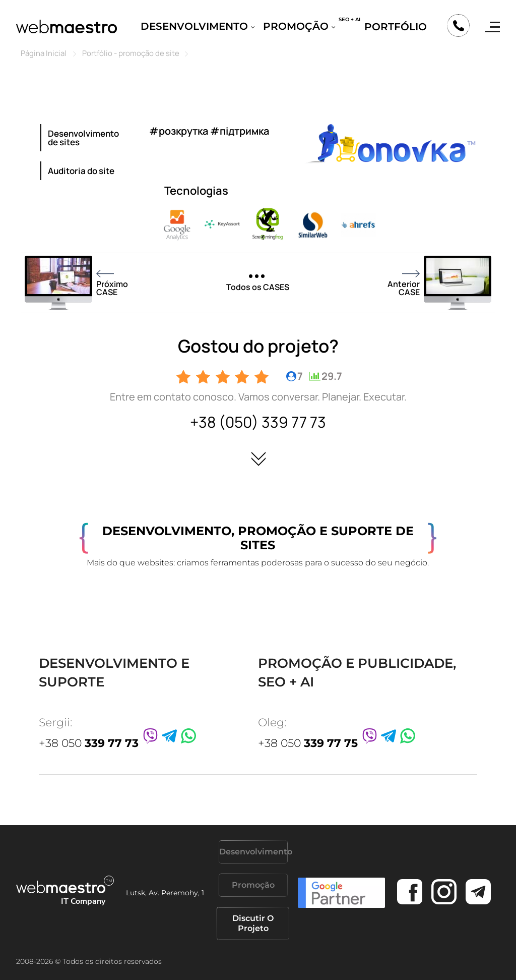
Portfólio (396, 27)
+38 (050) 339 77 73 (258, 422)
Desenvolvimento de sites (83, 138)
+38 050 (89, 743)
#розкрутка (179, 131)
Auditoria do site (81, 171)
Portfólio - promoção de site (131, 53)
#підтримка (240, 131)
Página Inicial (44, 53)
